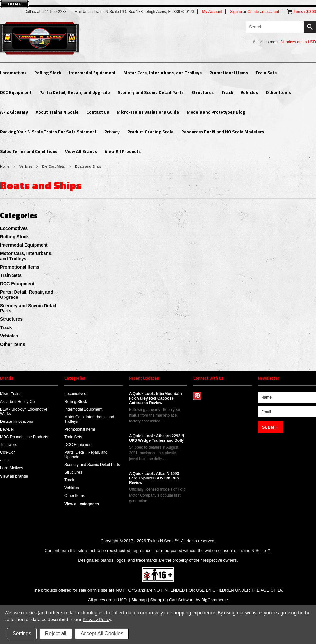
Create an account (263, 12)
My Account (212, 12)
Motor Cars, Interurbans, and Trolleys (163, 73)
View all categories (82, 504)
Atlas (4, 460)
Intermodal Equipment (92, 73)
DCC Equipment (16, 92)
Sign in (236, 12)
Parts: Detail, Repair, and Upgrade (75, 92)
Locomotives (13, 73)
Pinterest (197, 396)
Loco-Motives (11, 468)
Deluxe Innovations (16, 421)
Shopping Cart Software (173, 600)
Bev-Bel (7, 429)
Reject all (56, 634)
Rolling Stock (48, 73)
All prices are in (298, 42)
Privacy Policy (97, 619)
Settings (22, 634)
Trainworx (8, 445)
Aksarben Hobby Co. (18, 402)
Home (5, 166)
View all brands (14, 476)
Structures (202, 92)
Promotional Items (229, 73)
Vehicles (249, 92)
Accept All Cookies (102, 634)
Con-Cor (7, 452)
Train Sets (266, 73)
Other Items (278, 92)
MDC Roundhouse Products (24, 437)
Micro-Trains (11, 394)
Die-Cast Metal (54, 166)
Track (227, 92)
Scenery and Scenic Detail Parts (151, 92)
